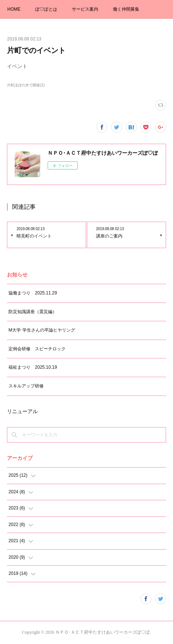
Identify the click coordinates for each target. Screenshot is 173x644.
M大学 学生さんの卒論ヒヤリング (42, 330)
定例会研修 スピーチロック (37, 349)
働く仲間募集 (126, 9)
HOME (14, 9)
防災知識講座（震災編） (33, 312)
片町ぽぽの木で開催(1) (26, 85)
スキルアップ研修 (26, 386)
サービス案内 (85, 9)
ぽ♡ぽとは (46, 9)
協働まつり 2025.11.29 (33, 293)
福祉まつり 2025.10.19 (33, 367)
